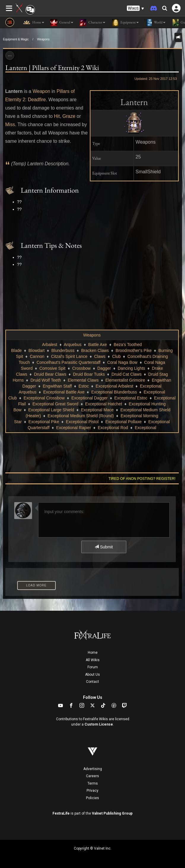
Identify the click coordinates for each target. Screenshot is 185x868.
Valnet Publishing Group (112, 813)
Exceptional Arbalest (114, 386)
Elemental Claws (83, 380)
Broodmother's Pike (134, 350)
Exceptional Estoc (131, 398)
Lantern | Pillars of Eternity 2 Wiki (52, 68)
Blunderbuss (63, 350)
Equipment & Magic (16, 39)
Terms (93, 783)
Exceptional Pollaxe (123, 422)
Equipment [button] (125, 23)
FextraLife (61, 813)
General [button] (62, 23)
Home (93, 653)
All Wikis (93, 660)
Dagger (104, 368)
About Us (92, 675)
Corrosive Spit (52, 368)
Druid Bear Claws (50, 374)
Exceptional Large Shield (51, 410)
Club (116, 356)
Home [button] (34, 23)
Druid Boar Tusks (89, 374)
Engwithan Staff (57, 386)
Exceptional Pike (44, 422)
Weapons (43, 39)
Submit (104, 547)
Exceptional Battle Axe (64, 392)
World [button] (155, 23)
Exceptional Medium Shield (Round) (81, 416)
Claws (100, 356)
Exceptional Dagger (90, 398)
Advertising (93, 769)
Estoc (84, 386)
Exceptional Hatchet (104, 404)
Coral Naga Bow (122, 362)
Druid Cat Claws (126, 374)
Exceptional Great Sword (56, 404)
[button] (135, 8)
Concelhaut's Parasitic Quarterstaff (68, 362)
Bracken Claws (95, 350)
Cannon (37, 356)
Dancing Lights (131, 368)
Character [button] (92, 23)
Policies (92, 798)
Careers (92, 776)
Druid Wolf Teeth (46, 380)
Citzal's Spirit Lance (69, 356)
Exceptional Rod (113, 428)
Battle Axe (98, 345)
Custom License (99, 724)
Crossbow (81, 368)
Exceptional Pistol (82, 422)
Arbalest (50, 345)
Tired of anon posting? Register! (142, 479)
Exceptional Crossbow (44, 398)
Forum (93, 667)
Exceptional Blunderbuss (114, 392)
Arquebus (73, 345)
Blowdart (36, 350)
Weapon (41, 91)
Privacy (92, 791)
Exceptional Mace (97, 410)
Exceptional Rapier (74, 428)
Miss (10, 124)
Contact (92, 682)
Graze (69, 116)
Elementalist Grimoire (125, 380)
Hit (57, 116)
